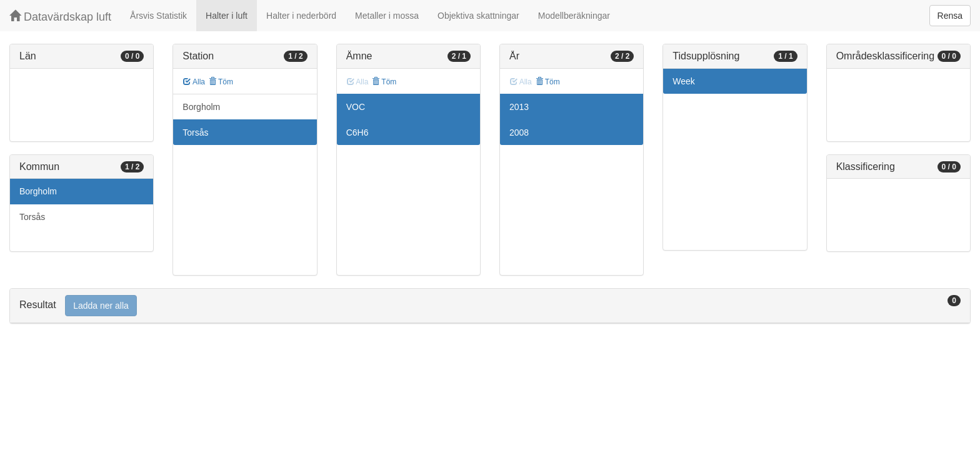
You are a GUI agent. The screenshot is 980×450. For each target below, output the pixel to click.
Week (684, 81)
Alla (194, 82)
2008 (519, 132)
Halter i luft (227, 16)
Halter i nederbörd (301, 16)
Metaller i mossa (387, 16)
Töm (221, 82)
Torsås (32, 217)
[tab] (490, 306)
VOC (356, 107)
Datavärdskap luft (60, 17)
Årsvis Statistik (158, 16)
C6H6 (357, 132)
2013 (519, 107)
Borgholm (38, 191)
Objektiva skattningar (478, 16)
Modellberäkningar (574, 16)
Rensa (950, 16)
